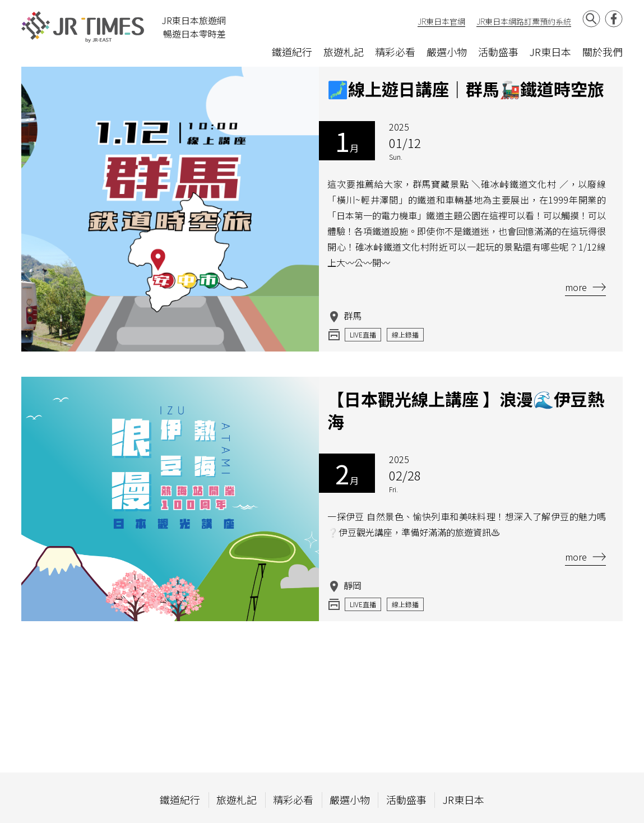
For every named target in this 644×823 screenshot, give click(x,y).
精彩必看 (395, 52)
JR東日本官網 (441, 21)
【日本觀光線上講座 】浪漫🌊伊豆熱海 (466, 410)
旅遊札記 (344, 52)
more (585, 287)
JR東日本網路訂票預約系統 (524, 21)
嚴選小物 (447, 52)
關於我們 (603, 52)
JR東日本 (550, 52)
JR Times (83, 27)
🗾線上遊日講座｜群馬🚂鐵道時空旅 (466, 89)
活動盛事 (498, 52)
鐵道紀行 (292, 52)
